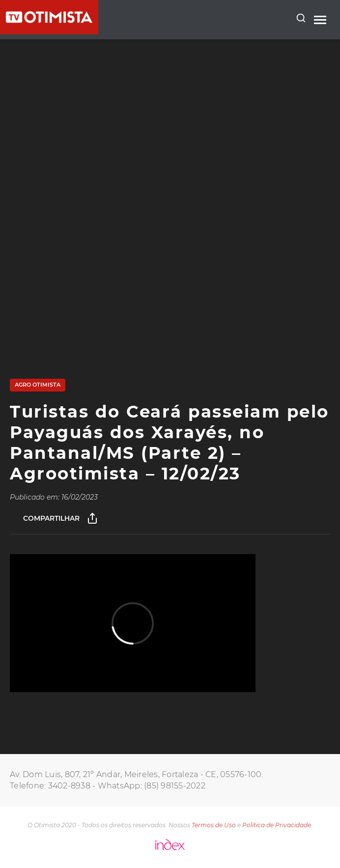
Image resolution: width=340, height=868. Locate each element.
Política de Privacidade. (277, 825)
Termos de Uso (214, 825)
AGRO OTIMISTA (38, 385)
